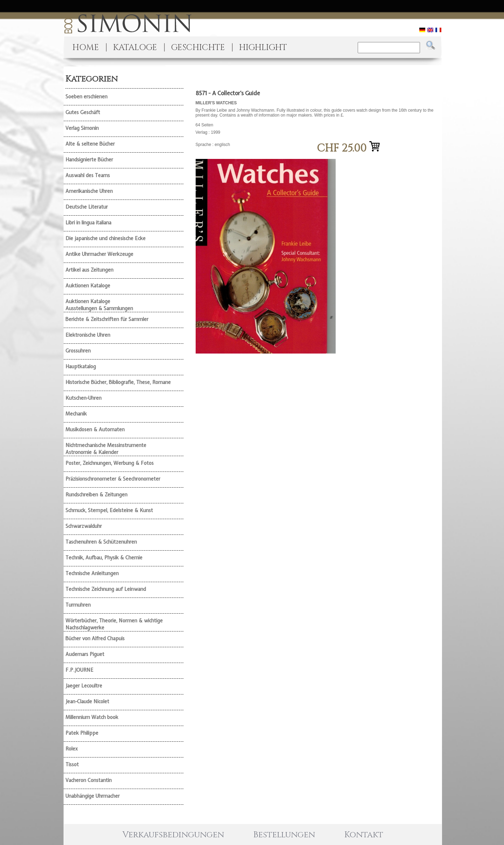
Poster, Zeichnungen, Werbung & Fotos (110, 463)
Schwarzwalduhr (84, 526)
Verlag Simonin (82, 128)
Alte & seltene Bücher (90, 144)
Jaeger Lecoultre (84, 686)
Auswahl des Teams (88, 175)
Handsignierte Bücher (89, 160)
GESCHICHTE (198, 48)
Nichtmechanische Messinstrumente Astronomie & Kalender (106, 449)
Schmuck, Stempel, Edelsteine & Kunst (109, 510)
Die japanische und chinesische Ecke (106, 238)
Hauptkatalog (81, 366)
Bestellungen (284, 835)
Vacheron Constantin (89, 780)
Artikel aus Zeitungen (89, 270)
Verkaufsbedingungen (173, 835)
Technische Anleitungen (92, 573)
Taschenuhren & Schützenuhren (101, 542)
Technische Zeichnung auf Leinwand (106, 589)
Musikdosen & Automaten (95, 430)
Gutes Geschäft (83, 112)
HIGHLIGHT (263, 48)
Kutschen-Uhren (83, 398)
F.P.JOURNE (79, 670)
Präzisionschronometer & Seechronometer (113, 479)
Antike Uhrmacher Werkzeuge (99, 254)
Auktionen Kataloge (88, 286)
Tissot (72, 764)
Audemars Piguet (85, 654)
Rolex (72, 749)
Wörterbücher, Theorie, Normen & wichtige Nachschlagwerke (114, 624)
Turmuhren (78, 605)
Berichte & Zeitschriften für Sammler (107, 319)
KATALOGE (135, 48)
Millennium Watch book (92, 717)
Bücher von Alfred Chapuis (95, 638)
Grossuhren (78, 351)
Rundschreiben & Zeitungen (96, 495)
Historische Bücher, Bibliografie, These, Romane (118, 382)
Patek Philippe (82, 733)
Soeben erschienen (86, 97)
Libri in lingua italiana (88, 223)
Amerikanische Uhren (89, 191)
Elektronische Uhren (88, 335)
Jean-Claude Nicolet (87, 701)
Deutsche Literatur (87, 207)
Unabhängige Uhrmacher (93, 796)
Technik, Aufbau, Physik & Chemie (104, 558)
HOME (86, 48)
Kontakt (364, 835)
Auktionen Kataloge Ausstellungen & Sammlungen (99, 305)
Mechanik (76, 414)
